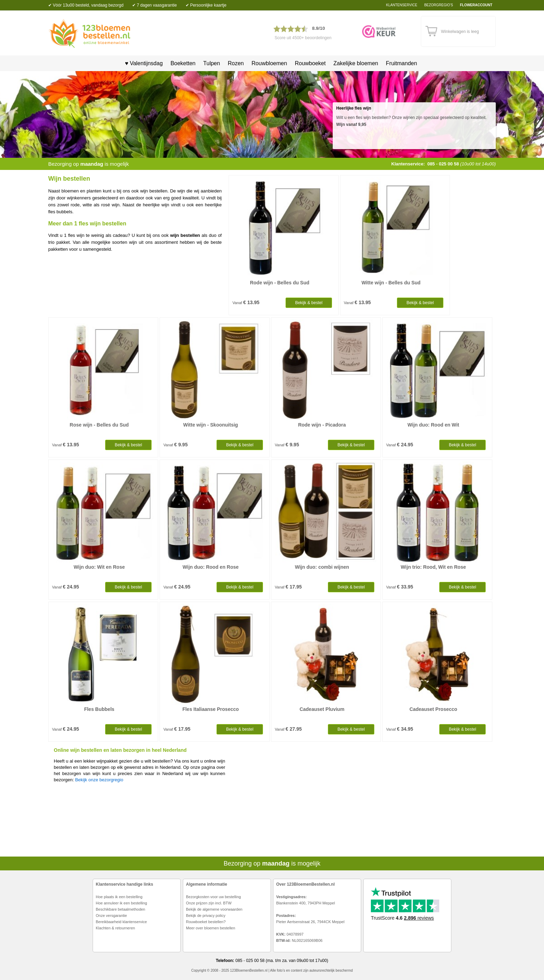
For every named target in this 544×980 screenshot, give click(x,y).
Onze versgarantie (111, 915)
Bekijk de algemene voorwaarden (214, 909)
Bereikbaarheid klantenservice (121, 922)
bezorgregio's (439, 5)
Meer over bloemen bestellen (211, 928)
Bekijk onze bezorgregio (99, 780)
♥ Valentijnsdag (142, 63)
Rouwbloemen (269, 63)
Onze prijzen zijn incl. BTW (209, 903)
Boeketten (183, 63)
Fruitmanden (401, 63)
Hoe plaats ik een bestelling (119, 897)
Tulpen (212, 63)
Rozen (236, 63)
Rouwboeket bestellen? (206, 922)
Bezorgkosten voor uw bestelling (213, 897)
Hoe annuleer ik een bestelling (121, 903)
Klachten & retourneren (115, 928)
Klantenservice (402, 5)
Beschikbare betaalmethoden (120, 909)
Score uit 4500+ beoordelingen (303, 38)
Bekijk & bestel (309, 303)
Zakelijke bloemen (356, 63)
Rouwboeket (310, 63)
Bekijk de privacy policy (206, 915)
